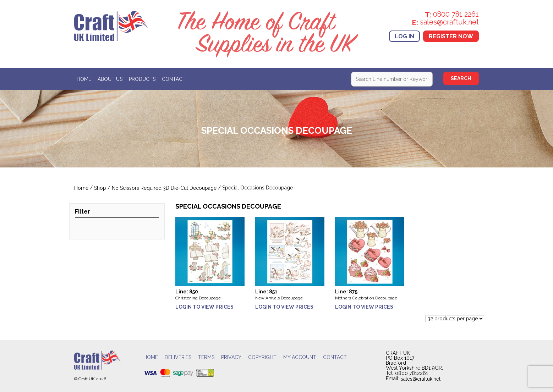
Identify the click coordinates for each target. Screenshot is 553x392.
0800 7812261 (412, 374)
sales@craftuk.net (421, 379)
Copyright (262, 357)
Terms (206, 357)
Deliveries (178, 357)
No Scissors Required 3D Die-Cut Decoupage (164, 188)
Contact (174, 79)
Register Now (451, 36)
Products (142, 79)
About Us (110, 79)
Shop (100, 188)
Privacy (231, 357)
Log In (404, 36)
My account (300, 357)
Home (84, 79)
